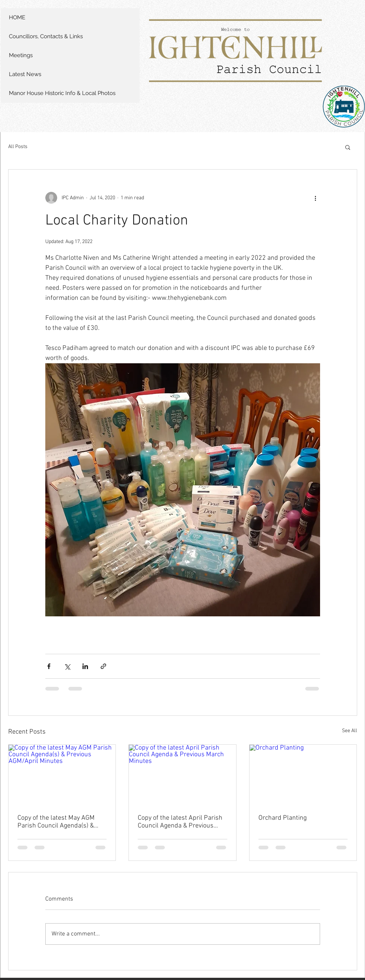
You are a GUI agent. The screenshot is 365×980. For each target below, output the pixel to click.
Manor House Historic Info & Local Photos (62, 93)
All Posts (18, 147)
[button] (348, 147)
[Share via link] (103, 666)
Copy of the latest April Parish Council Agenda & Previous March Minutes (180, 822)
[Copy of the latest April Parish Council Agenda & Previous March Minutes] (182, 775)
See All (350, 731)
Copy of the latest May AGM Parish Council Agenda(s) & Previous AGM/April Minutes (58, 822)
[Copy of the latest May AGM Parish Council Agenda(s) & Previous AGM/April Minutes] (62, 775)
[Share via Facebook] (49, 666)
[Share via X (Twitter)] (67, 666)
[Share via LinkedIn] (85, 666)
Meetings (21, 55)
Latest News (25, 74)
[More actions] (316, 198)
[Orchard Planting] (303, 775)
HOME (17, 17)
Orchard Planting (283, 818)
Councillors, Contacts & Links (46, 36)
